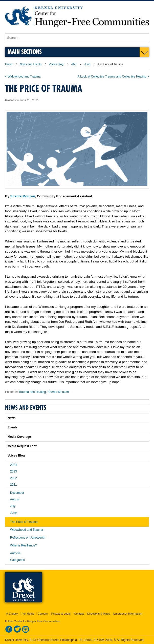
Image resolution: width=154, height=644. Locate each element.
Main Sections (25, 52)
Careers (43, 614)
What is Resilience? (23, 545)
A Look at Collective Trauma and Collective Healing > (113, 77)
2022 (14, 478)
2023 (14, 471)
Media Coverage (19, 437)
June (87, 64)
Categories (17, 560)
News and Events (31, 64)
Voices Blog (56, 64)
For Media (28, 614)
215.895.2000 (103, 640)
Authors (15, 553)
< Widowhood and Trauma (23, 77)
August (15, 499)
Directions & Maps (98, 614)
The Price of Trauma (24, 522)
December (17, 493)
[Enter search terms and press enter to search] (77, 38)
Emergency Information (128, 614)
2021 (74, 64)
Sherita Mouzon (23, 196)
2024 (14, 465)
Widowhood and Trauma (27, 530)
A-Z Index (12, 614)
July (13, 506)
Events (13, 427)
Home (9, 64)
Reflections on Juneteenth (28, 538)
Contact (79, 614)
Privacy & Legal (61, 614)
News (12, 418)
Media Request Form (23, 446)
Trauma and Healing (32, 392)
